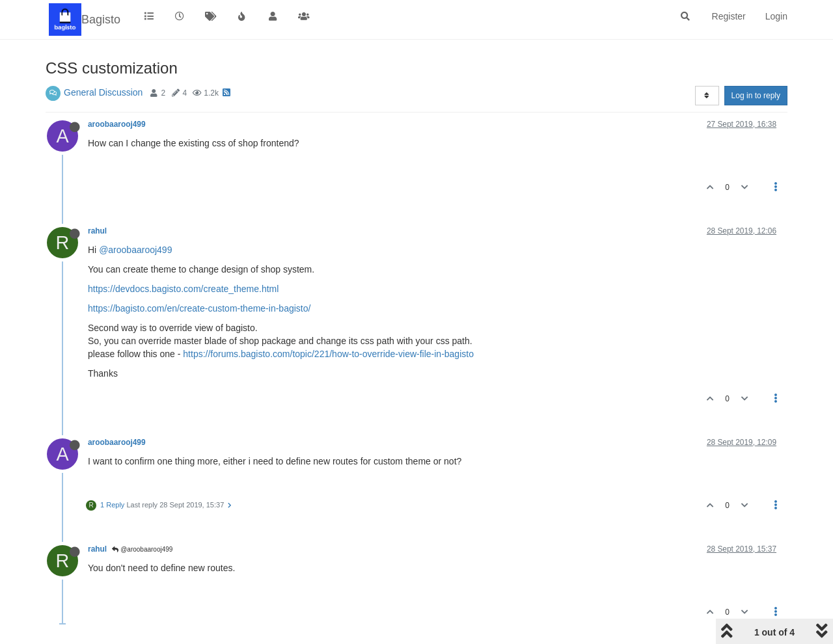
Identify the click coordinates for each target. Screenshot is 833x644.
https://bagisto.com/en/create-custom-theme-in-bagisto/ (199, 308)
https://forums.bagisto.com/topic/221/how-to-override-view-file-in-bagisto (328, 354)
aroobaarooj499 (117, 124)
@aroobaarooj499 (135, 250)
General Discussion (103, 92)
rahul (97, 231)
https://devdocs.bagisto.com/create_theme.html (183, 289)
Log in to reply (756, 96)
